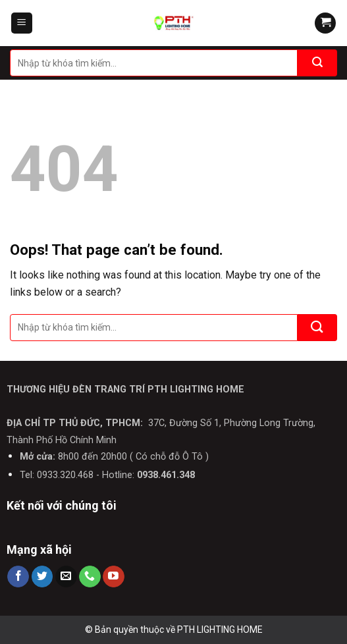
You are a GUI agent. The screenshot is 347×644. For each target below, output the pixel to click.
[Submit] (317, 63)
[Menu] (22, 23)
